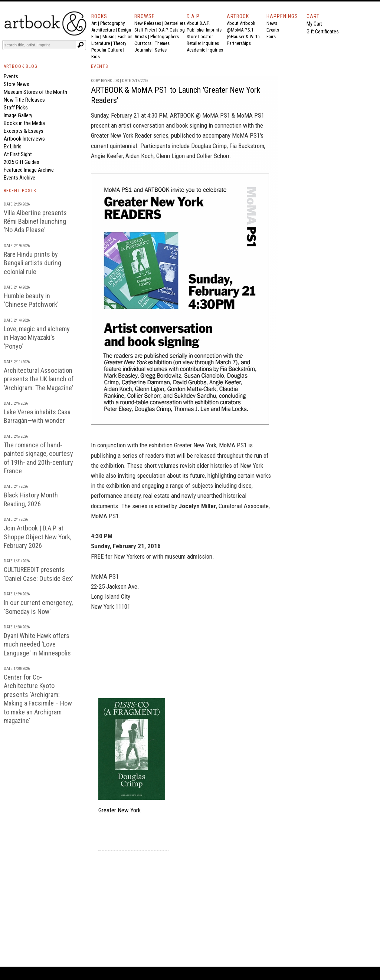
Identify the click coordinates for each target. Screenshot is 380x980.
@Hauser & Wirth (243, 37)
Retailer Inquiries (203, 43)
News (272, 23)
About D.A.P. (198, 23)
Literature (101, 43)
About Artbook (241, 23)
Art (94, 23)
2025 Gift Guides (22, 162)
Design (125, 30)
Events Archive (19, 178)
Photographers (165, 37)
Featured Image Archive (29, 170)
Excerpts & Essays (24, 131)
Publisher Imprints (204, 30)
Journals (143, 50)
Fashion (125, 37)
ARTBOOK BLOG (21, 66)
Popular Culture (107, 50)
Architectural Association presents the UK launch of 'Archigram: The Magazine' (39, 379)
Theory (120, 43)
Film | (97, 37)
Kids (96, 57)
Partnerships (239, 43)
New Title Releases (24, 100)
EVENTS (99, 66)
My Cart (314, 24)
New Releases (148, 23)
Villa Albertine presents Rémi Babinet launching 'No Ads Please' (35, 221)
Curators (143, 43)
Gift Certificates (323, 32)
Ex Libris (13, 147)
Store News (17, 84)
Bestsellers (175, 23)
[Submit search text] (81, 45)
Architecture (103, 30)
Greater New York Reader (121, 135)
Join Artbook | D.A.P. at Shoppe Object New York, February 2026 (37, 537)
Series (161, 50)
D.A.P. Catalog (172, 30)
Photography (112, 23)
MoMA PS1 (250, 115)
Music (108, 37)
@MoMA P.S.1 (240, 30)
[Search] (40, 45)
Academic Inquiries (205, 50)
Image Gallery (18, 115)
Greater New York (195, 445)
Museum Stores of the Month (35, 92)
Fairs (271, 37)
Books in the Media (24, 123)
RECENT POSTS (20, 191)
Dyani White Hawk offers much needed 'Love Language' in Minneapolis (37, 644)
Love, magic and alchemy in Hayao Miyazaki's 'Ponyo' (37, 338)
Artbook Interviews (24, 139)
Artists (141, 37)
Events (273, 30)
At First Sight (18, 154)
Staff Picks (145, 30)
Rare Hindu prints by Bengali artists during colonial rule (32, 263)
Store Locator (200, 37)
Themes (162, 43)
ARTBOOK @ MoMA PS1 (200, 115)
